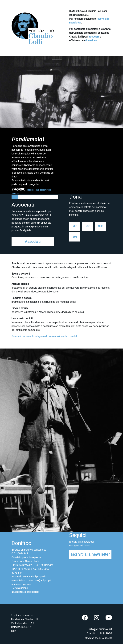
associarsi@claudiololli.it (25, 592)
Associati (33, 242)
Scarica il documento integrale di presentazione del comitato (45, 336)
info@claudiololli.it (100, 629)
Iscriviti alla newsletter (90, 554)
